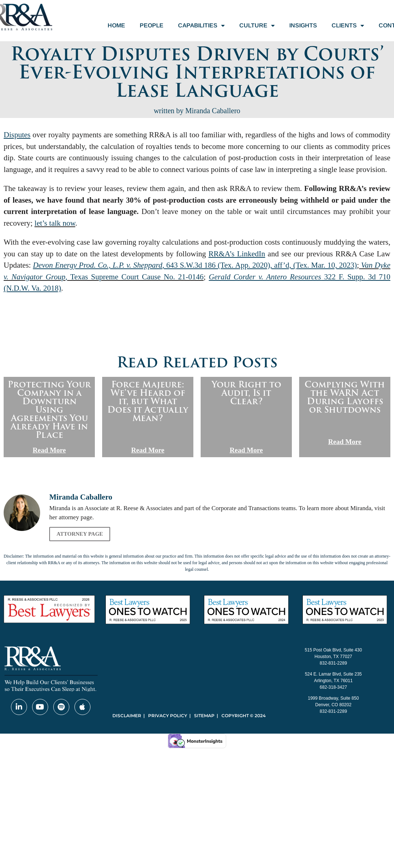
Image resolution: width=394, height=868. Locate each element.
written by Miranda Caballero (197, 111)
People (152, 25)
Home (116, 25)
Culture (257, 26)
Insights (303, 25)
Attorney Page (80, 534)
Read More (49, 450)
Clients (348, 26)
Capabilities (201, 26)
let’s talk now (55, 223)
